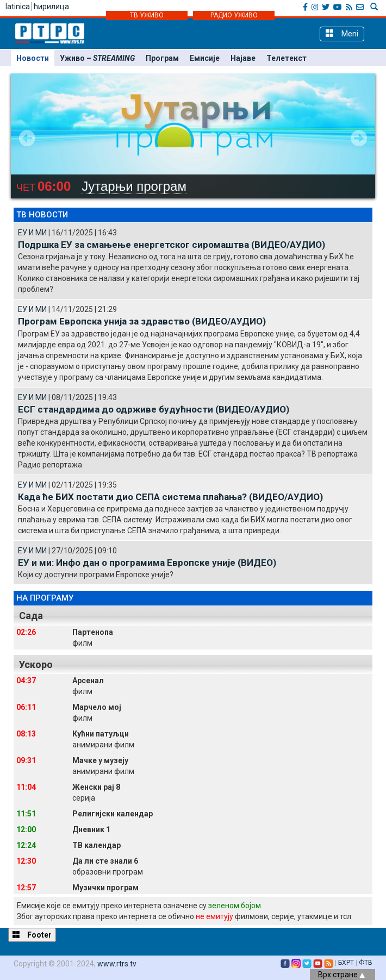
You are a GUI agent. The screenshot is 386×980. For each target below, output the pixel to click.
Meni (342, 33)
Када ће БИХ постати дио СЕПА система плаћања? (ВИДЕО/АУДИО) (170, 497)
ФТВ (366, 963)
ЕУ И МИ (32, 233)
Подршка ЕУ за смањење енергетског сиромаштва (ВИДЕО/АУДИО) (172, 245)
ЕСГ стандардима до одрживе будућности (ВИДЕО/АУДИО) (154, 409)
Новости (33, 58)
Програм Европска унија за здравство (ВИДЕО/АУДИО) (142, 321)
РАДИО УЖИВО (234, 15)
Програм (162, 58)
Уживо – (97, 58)
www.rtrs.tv (117, 964)
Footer (32, 935)
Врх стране (341, 975)
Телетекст (287, 58)
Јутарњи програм (134, 186)
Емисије (205, 58)
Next (359, 138)
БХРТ (346, 963)
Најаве (243, 58)
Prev (27, 138)
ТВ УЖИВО (147, 15)
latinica (18, 7)
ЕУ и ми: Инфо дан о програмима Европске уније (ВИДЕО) (147, 563)
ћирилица (51, 7)
